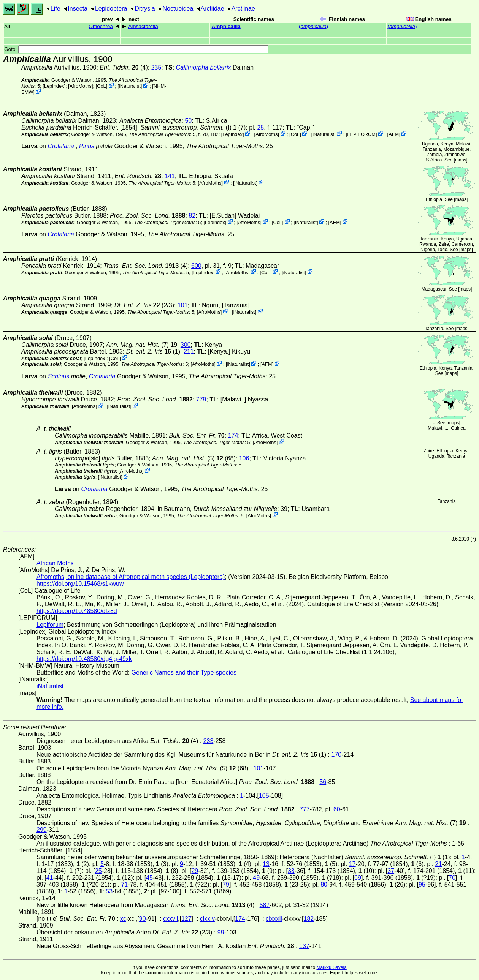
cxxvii (171, 919)
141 (170, 176)
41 (50, 878)
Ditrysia (145, 9)
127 (186, 919)
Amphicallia (226, 26)
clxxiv (207, 919)
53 (109, 891)
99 (221, 932)
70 (452, 878)
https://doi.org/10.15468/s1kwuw (80, 584)
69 (358, 878)
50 (188, 121)
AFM (394, 134)
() (313, 26)
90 (143, 919)
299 (42, 830)
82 (192, 216)
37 (391, 871)
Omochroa (101, 26)
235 (156, 67)
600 (196, 266)
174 (233, 435)
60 (337, 809)
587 (265, 905)
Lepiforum (50, 625)
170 (336, 755)
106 (244, 458)
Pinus (87, 146)
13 (266, 864)
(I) (186, 127)
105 (264, 796)
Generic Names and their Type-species (184, 673)
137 (304, 946)
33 (291, 871)
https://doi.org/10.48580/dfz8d (77, 611)
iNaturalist (130, 86)
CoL (101, 86)
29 (195, 871)
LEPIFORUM (361, 134)
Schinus (58, 376)
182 (309, 919)
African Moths (55, 563)
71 (124, 884)
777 (305, 809)
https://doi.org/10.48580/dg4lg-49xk (84, 659)
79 (226, 884)
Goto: (136, 49)
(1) (153, 352)
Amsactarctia (143, 26)
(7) (142, 345)
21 (439, 864)
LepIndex (54, 86)
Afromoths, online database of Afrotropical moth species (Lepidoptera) (131, 577)
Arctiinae (243, 9)
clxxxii (274, 919)
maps (461, 160)
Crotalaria (61, 146)
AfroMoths (81, 86)
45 (149, 878)
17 (352, 864)
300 (186, 345)
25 (260, 127)
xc (123, 919)
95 (422, 884)
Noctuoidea (178, 9)
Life (56, 9)
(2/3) (144, 305)
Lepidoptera (111, 9)
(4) (124, 67)
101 (183, 305)
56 (323, 782)
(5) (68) (194, 458)
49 (256, 878)
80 (324, 884)
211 (189, 352)
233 (209, 741)
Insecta (78, 9)
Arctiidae (212, 9)
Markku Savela (331, 967)
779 (201, 399)
